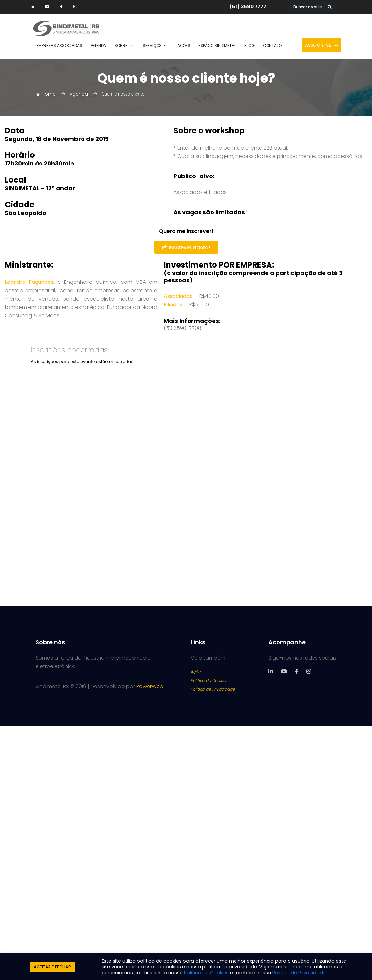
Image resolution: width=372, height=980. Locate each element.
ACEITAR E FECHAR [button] (52, 967)
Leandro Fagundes (29, 282)
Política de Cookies (209, 681)
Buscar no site (312, 7)
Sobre (121, 45)
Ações (184, 45)
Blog (249, 45)
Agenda (98, 45)
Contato (272, 45)
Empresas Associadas (59, 45)
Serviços (152, 45)
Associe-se (322, 45)
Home (46, 94)
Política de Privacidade (213, 689)
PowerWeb (150, 686)
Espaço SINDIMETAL (217, 45)
